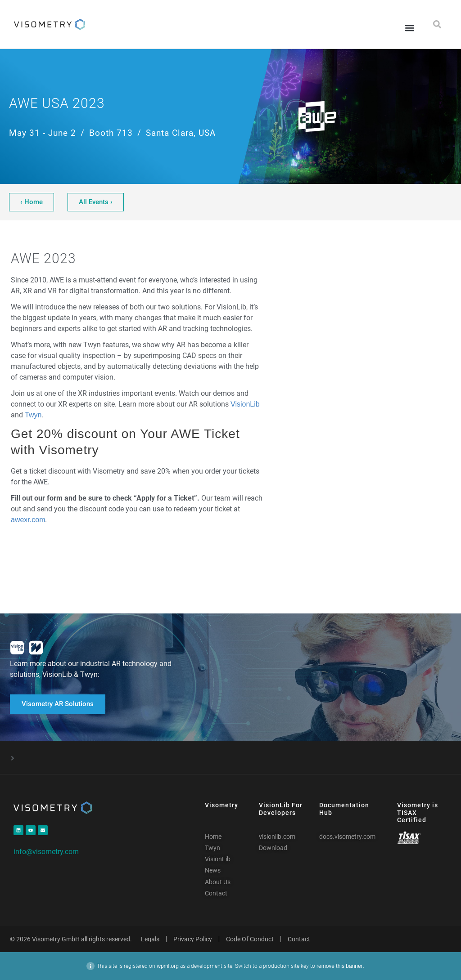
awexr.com (28, 520)
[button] (409, 28)
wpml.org (168, 966)
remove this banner (340, 966)
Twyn (33, 415)
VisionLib (245, 404)
